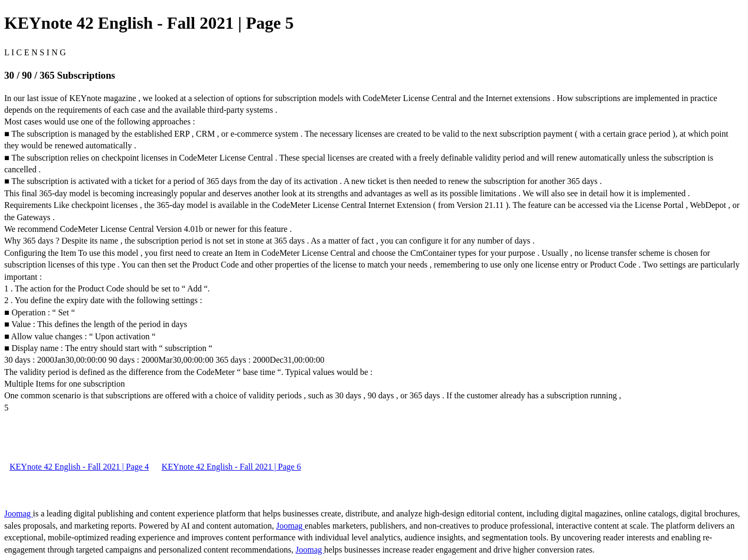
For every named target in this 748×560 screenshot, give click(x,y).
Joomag (19, 513)
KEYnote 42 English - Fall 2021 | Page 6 (231, 467)
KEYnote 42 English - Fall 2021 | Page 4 (79, 467)
